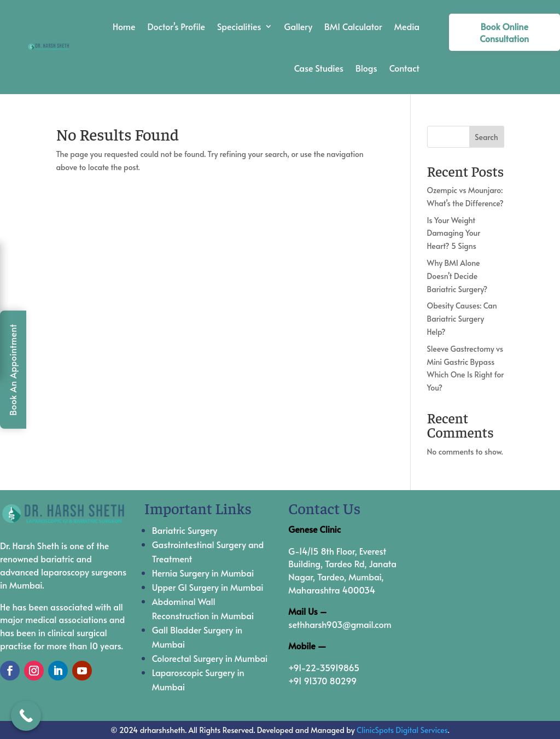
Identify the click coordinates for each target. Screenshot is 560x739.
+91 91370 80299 (322, 680)
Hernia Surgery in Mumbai (203, 573)
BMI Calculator (353, 26)
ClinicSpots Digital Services (402, 730)
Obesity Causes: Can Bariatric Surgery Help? (462, 319)
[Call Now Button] (26, 716)
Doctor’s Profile (176, 26)
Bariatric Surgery (185, 530)
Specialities (239, 26)
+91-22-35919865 (324, 667)
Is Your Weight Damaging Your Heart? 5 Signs (454, 233)
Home (124, 26)
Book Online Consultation (504, 32)
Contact (404, 68)
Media (407, 26)
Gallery (299, 26)
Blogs (366, 68)
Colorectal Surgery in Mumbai (210, 658)
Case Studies (319, 68)
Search (486, 137)
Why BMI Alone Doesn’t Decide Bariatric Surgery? (457, 276)
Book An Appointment (13, 370)
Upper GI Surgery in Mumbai (208, 587)
